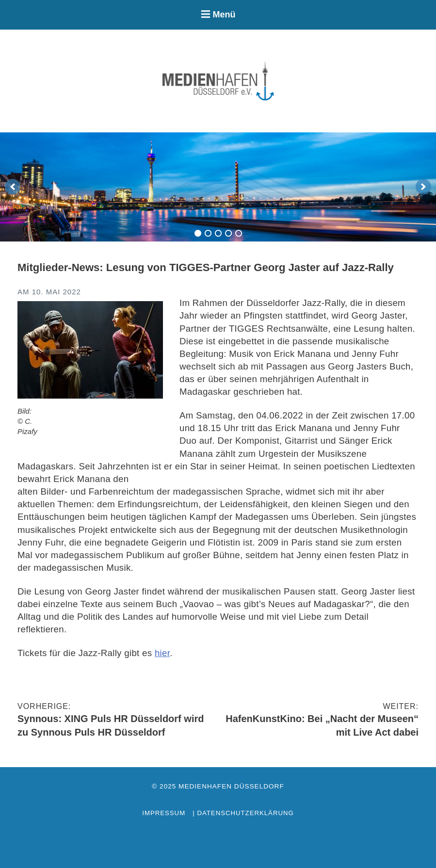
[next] (423, 187)
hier (162, 653)
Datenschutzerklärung (245, 813)
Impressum (164, 813)
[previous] (13, 187)
